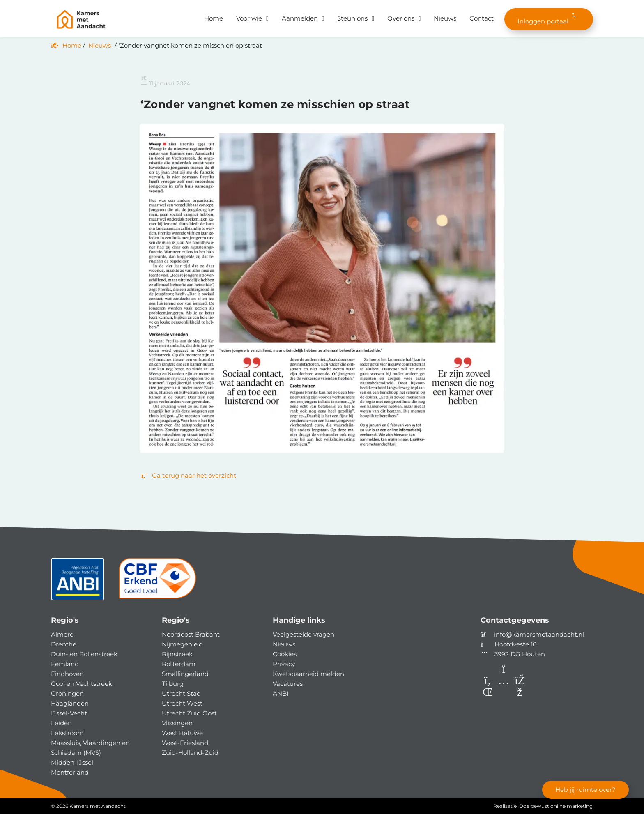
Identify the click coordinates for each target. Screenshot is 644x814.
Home (214, 18)
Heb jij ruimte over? (585, 790)
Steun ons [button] (352, 18)
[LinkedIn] (489, 693)
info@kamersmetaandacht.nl (539, 634)
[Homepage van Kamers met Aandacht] (81, 20)
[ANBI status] (78, 582)
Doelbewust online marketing (556, 806)
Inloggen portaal (549, 19)
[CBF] (157, 582)
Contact (482, 18)
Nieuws (445, 18)
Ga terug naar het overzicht (188, 475)
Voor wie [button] (249, 18)
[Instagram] (505, 693)
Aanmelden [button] (300, 18)
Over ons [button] (401, 18)
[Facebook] (520, 693)
